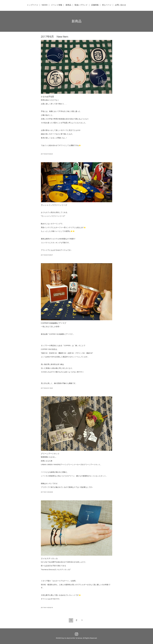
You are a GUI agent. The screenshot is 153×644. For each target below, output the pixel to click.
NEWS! (45, 5)
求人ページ (107, 5)
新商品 (68, 5)
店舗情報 (95, 5)
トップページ (33, 5)
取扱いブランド (81, 5)
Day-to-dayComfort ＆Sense (72, 638)
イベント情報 (57, 5)
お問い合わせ (120, 5)
